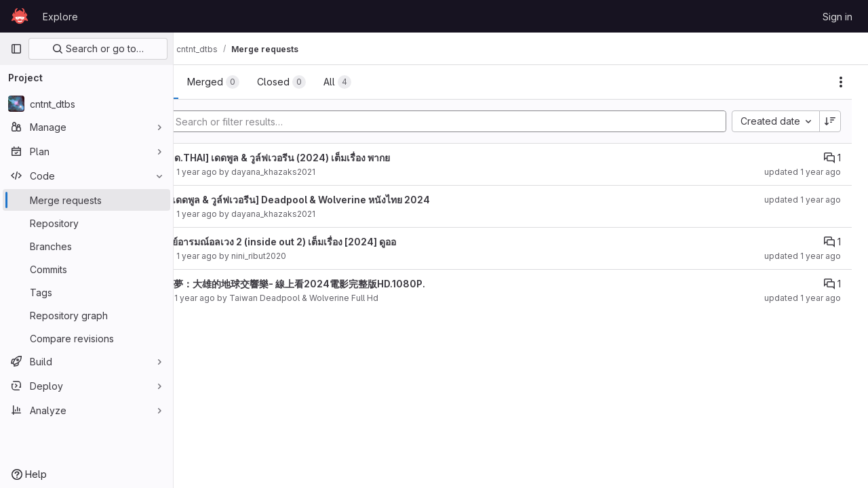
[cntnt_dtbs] (86, 104)
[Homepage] (20, 16)
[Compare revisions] (86, 338)
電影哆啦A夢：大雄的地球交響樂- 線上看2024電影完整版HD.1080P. (349, 284)
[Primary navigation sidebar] (16, 49)
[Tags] (86, 292)
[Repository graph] (86, 315)
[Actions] (841, 82)
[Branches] (86, 246)
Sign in (837, 17)
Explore (60, 17)
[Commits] (86, 269)
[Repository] (86, 223)
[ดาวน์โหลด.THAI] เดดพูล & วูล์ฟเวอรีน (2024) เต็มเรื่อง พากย (331, 158)
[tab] (220, 82)
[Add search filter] (486, 121)
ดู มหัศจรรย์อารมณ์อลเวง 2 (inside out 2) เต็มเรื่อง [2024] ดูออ (334, 242)
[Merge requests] (86, 200)
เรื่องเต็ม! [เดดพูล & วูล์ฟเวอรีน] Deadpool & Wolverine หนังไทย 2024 (351, 200)
